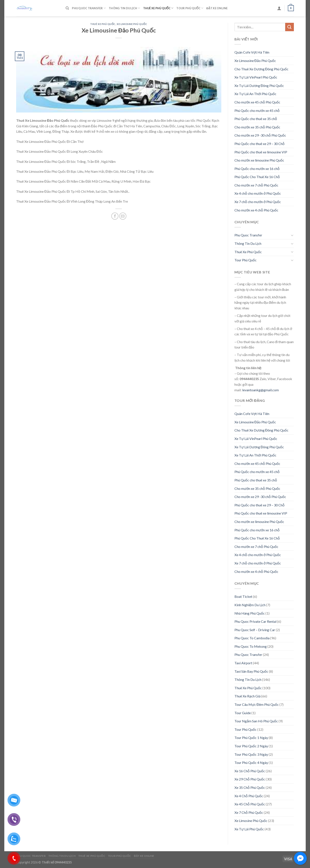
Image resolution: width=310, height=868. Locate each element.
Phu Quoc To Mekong (251, 646)
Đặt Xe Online (217, 8)
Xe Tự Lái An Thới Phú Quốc (255, 94)
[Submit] (290, 27)
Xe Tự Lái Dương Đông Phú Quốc (259, 86)
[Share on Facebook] (115, 216)
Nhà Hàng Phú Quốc (250, 613)
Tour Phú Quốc (190, 8)
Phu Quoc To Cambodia (252, 638)
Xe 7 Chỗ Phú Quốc (249, 812)
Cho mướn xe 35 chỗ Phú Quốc (257, 127)
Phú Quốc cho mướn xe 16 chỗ (257, 169)
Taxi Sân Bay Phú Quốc (251, 671)
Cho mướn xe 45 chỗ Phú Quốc (257, 102)
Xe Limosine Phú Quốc (132, 24)
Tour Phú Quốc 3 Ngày (251, 754)
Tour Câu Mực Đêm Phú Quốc (257, 704)
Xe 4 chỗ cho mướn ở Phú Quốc (258, 193)
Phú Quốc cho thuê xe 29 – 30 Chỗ (260, 144)
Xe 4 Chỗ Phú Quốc (249, 796)
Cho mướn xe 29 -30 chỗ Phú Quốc (260, 135)
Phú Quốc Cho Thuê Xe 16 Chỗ (257, 177)
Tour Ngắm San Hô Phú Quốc (256, 721)
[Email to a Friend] (123, 216)
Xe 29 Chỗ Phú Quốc (250, 779)
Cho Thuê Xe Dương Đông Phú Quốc (262, 69)
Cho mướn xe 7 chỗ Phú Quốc (256, 185)
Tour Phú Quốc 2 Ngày (251, 746)
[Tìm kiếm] (67, 8)
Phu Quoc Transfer (89, 8)
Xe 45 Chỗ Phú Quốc (250, 804)
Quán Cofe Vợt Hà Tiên (252, 52)
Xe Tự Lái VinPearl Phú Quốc (256, 77)
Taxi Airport (243, 663)
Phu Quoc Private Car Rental (255, 621)
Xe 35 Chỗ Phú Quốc (250, 787)
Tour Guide (243, 713)
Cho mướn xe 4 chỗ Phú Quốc (256, 210)
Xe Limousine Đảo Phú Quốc (255, 61)
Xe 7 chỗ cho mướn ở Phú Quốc (258, 202)
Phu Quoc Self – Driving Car (255, 630)
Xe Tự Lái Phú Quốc (249, 829)
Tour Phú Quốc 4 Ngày (251, 762)
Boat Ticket (243, 596)
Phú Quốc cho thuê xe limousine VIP (261, 152)
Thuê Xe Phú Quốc (158, 8)
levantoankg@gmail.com (260, 390)
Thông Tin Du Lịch (124, 8)
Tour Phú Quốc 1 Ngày (251, 738)
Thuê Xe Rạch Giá (247, 696)
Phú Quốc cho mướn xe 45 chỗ (257, 110)
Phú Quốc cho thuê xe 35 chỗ (256, 119)
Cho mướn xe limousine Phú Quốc (259, 160)
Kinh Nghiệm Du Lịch (250, 605)
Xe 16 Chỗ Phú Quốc (250, 771)
